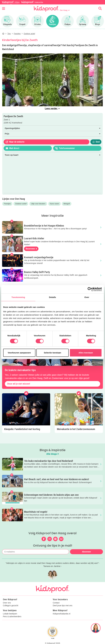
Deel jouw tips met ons (63, 606)
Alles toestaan (86, 353)
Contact (56, 603)
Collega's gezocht (11, 606)
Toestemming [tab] (18, 297)
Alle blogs (53, 454)
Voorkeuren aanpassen (19, 353)
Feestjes (7, 204)
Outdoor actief (21, 204)
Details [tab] (52, 297)
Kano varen (55, 204)
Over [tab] (87, 297)
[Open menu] (4, 8)
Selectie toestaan (52, 353)
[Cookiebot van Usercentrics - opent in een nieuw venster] (90, 289)
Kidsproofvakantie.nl (62, 614)
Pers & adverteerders (12, 617)
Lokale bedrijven (10, 614)
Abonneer (86, 552)
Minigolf (67, 204)
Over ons (7, 603)
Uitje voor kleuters (38, 204)
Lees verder (52, 108)
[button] (3, 87)
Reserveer (31, 249)
